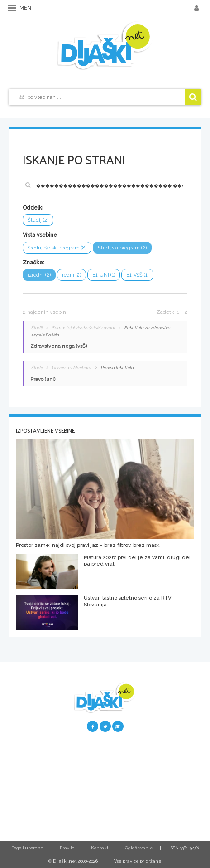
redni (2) (72, 275)
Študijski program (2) (122, 248)
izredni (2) (39, 275)
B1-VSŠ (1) (137, 275)
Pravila (67, 848)
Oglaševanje (139, 848)
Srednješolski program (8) (57, 248)
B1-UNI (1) (104, 275)
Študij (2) (38, 220)
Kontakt (100, 848)
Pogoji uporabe (27, 848)
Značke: (33, 263)
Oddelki (33, 208)
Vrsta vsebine (40, 235)
